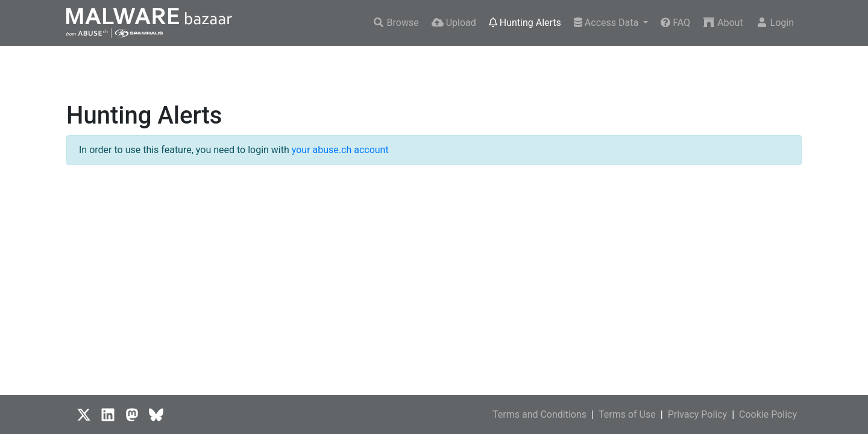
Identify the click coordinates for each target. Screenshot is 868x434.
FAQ (675, 23)
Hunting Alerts (525, 23)
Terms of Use (627, 414)
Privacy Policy (698, 414)
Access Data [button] (607, 23)
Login (775, 23)
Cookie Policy (768, 414)
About (723, 23)
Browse (396, 23)
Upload (454, 23)
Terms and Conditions (539, 414)
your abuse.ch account (340, 150)
